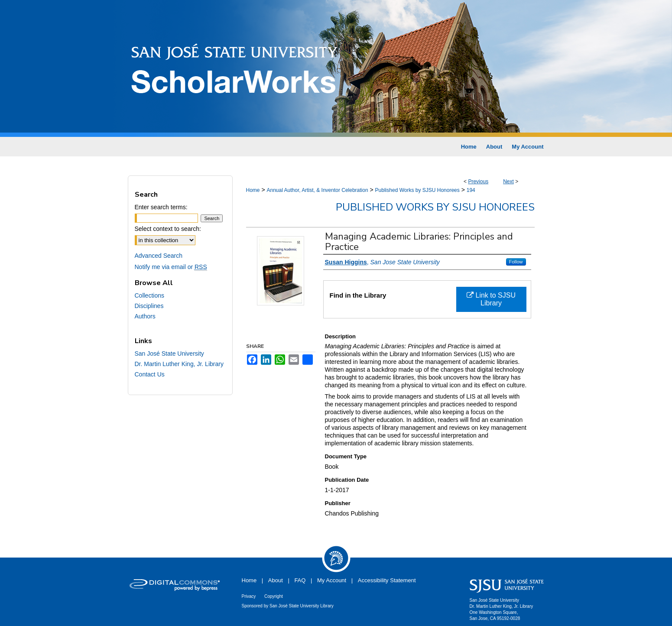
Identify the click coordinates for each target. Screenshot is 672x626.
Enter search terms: (161, 207)
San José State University (169, 354)
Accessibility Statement (387, 580)
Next (508, 182)
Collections (149, 295)
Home (253, 190)
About (276, 580)
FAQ (300, 580)
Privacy (249, 596)
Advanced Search (159, 256)
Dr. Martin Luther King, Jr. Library (179, 364)
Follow (516, 262)
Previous (478, 182)
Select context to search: (168, 229)
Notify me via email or (171, 267)
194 (471, 190)
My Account (332, 580)
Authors (145, 316)
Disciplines (149, 306)
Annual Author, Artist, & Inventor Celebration (317, 190)
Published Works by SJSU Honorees (417, 190)
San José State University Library (302, 606)
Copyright (274, 596)
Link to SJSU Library (491, 299)
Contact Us (150, 374)
